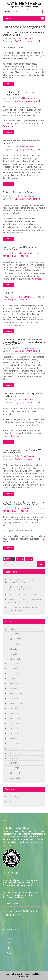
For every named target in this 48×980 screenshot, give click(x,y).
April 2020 (14, 629)
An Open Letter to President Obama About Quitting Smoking (24, 34)
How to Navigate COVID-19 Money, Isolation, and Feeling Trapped (20, 882)
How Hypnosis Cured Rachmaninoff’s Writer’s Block (21, 248)
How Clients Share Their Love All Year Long (26, 595)
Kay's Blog (19, 41)
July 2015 (13, 708)
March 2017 (14, 684)
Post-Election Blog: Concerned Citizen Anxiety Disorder (22, 93)
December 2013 (16, 723)
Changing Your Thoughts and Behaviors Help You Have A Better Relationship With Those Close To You (24, 342)
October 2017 (15, 664)
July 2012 (13, 763)
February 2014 (15, 718)
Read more (8, 84)
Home (10, 938)
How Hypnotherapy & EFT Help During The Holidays (22, 395)
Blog (9, 948)
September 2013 (16, 728)
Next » (29, 559)
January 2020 (15, 644)
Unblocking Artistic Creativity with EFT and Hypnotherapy (22, 451)
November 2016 (16, 694)
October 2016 (15, 699)
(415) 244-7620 (12, 12)
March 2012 (14, 768)
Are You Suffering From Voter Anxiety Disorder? (21, 142)
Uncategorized (33, 41)
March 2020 (14, 634)
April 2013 (14, 738)
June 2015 (14, 713)
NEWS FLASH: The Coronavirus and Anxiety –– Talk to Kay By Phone (20, 894)
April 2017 (14, 679)
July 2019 (13, 649)
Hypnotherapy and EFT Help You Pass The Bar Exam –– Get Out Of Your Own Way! (24, 503)
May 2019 (13, 654)
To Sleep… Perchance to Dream (18, 192)
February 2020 (15, 639)
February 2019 (15, 659)
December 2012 (16, 753)
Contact (35, 12)
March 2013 (14, 743)
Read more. (8, 126)
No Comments (30, 38)
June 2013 (14, 733)
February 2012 (15, 773)
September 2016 (16, 703)
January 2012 (15, 778)
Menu (8, 18)
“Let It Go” (8, 293)
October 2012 (15, 758)
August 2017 (14, 669)
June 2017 (14, 674)
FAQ (9, 943)
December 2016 (16, 689)
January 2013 (15, 748)
